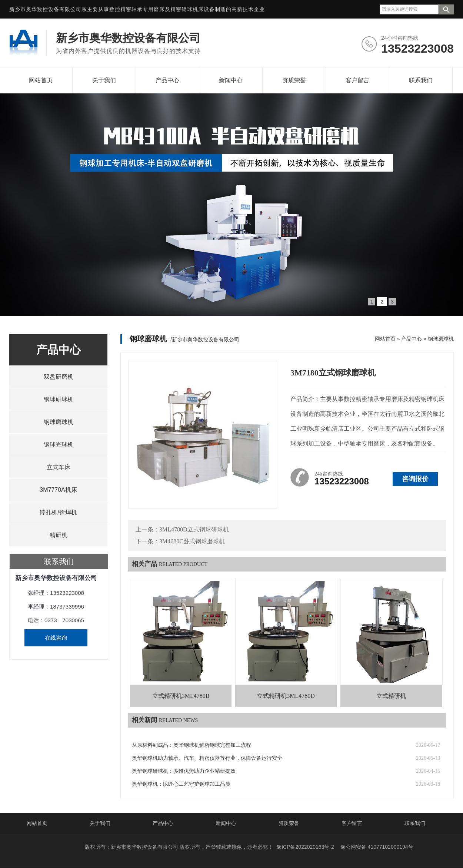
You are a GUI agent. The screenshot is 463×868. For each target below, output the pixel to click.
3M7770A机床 (58, 490)
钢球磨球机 (59, 422)
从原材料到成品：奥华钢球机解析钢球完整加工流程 (191, 745)
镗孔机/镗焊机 (58, 512)
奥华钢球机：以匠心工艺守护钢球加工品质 (181, 784)
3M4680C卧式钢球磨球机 (192, 541)
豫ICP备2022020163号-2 (305, 847)
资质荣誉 (294, 80)
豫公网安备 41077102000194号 (377, 847)
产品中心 (167, 80)
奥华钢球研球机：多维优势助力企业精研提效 (184, 771)
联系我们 (421, 80)
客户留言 (357, 80)
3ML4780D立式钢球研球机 (194, 529)
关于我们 (104, 80)
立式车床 (59, 467)
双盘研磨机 (59, 377)
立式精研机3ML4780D (286, 696)
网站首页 (41, 80)
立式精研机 (391, 696)
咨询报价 (415, 479)
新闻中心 (231, 80)
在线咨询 (56, 638)
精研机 (59, 535)
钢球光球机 (59, 445)
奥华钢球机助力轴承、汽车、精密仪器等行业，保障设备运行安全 (207, 758)
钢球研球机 (59, 399)
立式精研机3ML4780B (181, 696)
